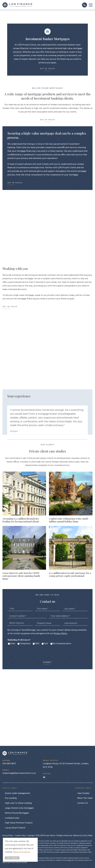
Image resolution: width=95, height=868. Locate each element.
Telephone (25, 644)
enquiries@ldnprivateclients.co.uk (19, 772)
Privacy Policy (60, 634)
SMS (37, 644)
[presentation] (26, 653)
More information (22, 852)
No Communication (62, 644)
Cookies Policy (20, 836)
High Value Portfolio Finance (19, 823)
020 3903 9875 (19, 762)
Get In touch (48, 120)
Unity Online (88, 836)
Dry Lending (11, 798)
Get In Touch (48, 69)
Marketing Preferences (19, 640)
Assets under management (18, 793)
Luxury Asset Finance (15, 828)
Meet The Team (85, 798)
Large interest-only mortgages (19, 808)
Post (46, 644)
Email (13, 644)
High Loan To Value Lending (18, 803)
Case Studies (83, 793)
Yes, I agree (12, 858)
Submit (48, 662)
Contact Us (83, 803)
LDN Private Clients (17, 5)
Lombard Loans (12, 818)
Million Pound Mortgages (17, 813)
